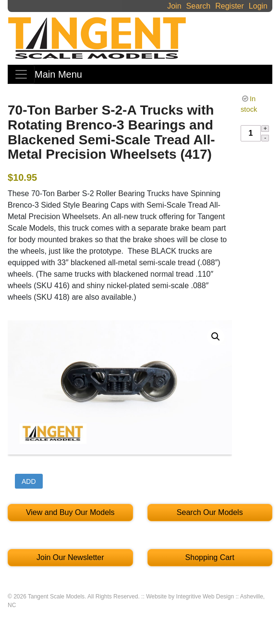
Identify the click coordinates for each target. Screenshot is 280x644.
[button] (216, 337)
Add (29, 481)
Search (199, 6)
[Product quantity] (251, 133)
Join (174, 6)
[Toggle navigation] (21, 74)
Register (230, 6)
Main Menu (58, 74)
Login (258, 6)
